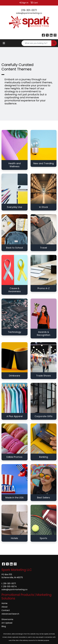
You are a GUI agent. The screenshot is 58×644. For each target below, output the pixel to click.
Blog (4, 626)
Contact (6, 610)
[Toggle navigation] (4, 43)
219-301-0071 (29, 10)
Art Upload (7, 623)
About (5, 607)
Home (4, 603)
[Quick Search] (36, 43)
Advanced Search (10, 614)
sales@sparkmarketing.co (29, 13)
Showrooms (7, 619)
